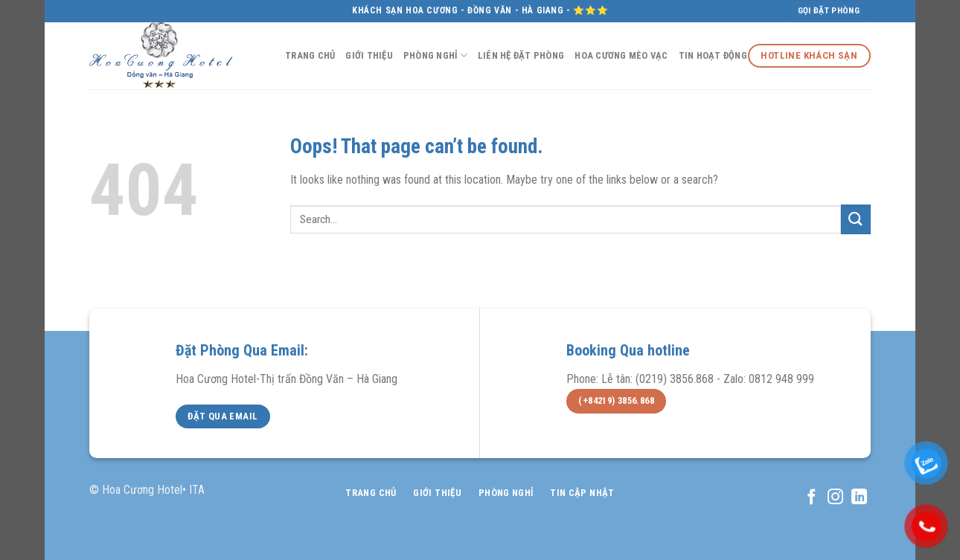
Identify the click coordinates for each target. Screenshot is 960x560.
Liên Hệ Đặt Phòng (521, 55)
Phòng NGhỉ (435, 55)
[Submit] (856, 219)
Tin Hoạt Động (713, 55)
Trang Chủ (310, 55)
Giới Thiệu (369, 55)
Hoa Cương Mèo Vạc (621, 55)
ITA (197, 490)
